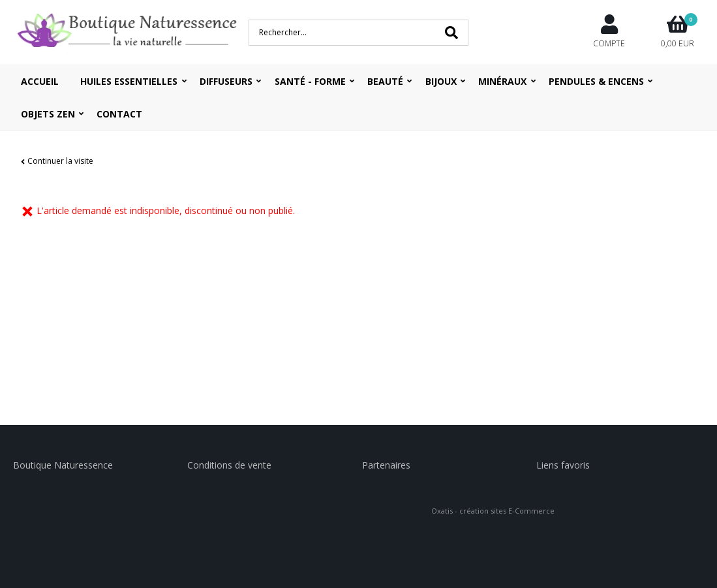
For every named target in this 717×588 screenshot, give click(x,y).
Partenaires (386, 465)
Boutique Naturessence (63, 465)
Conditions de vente (229, 465)
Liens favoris (563, 465)
